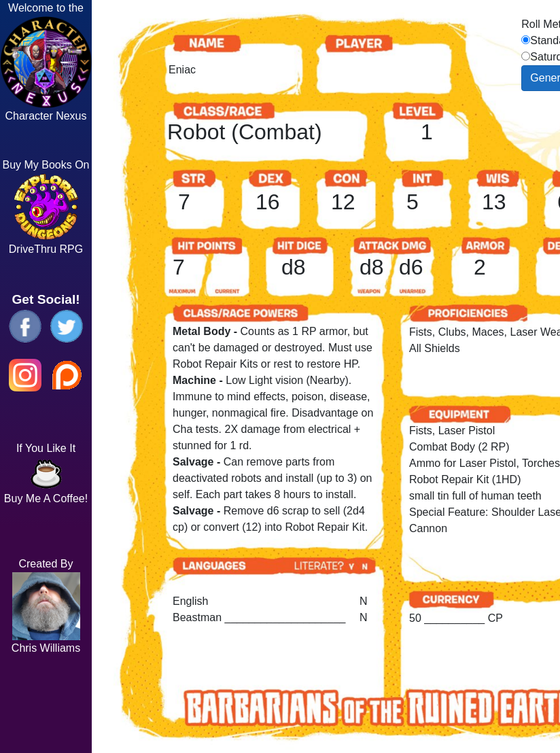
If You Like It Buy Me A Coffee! (46, 473)
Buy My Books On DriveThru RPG (46, 207)
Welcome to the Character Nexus (46, 62)
